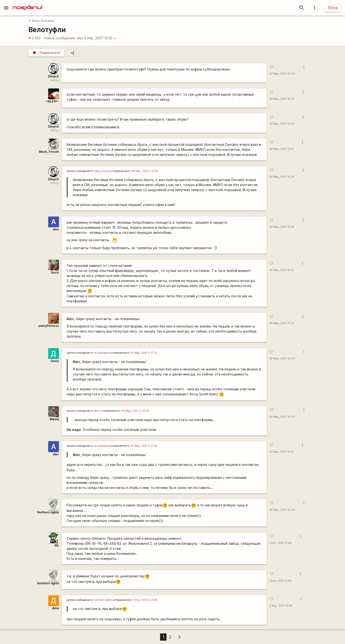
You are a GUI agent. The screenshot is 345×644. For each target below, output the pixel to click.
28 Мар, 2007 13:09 (282, 124)
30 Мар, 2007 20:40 (282, 359)
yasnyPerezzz (49, 326)
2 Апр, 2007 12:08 (281, 606)
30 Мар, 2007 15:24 (282, 177)
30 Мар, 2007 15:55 (282, 227)
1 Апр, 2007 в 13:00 (145, 600)
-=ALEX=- (52, 101)
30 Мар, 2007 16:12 (281, 270)
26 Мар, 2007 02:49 (282, 74)
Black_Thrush (49, 152)
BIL (57, 545)
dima (55, 608)
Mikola (54, 419)
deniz (97, 411)
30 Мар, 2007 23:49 (282, 510)
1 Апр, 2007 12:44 (280, 543)
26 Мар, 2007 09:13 (282, 99)
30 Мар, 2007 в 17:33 (144, 353)
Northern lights (48, 512)
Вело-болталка (42, 21)
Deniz (55, 361)
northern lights (103, 600)
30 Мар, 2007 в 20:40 (135, 411)
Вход (333, 8)
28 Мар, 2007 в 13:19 (144, 171)
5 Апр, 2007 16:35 (100, 38)
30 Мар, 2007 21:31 (281, 452)
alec (80, 38)
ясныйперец (102, 353)
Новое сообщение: (60, 38)
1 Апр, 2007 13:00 (280, 581)
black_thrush (102, 171)
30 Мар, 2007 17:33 (282, 323)
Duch (55, 272)
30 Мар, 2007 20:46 (282, 417)
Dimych (53, 76)
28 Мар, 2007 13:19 (281, 149)
